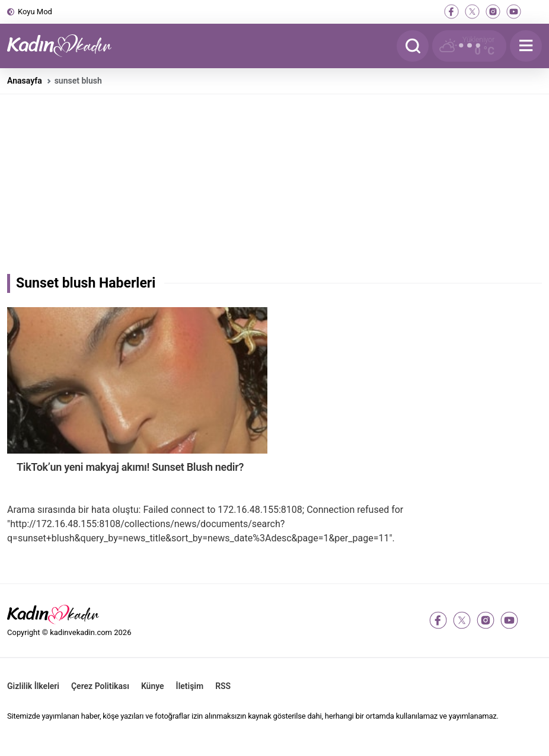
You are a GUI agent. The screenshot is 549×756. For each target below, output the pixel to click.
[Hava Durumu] (469, 46)
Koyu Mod (35, 12)
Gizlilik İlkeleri (33, 686)
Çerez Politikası (100, 686)
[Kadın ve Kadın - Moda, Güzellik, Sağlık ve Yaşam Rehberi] (66, 46)
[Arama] (413, 46)
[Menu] (526, 46)
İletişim (190, 686)
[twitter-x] (472, 12)
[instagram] (493, 12)
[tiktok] (534, 12)
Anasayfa (25, 81)
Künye (153, 686)
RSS (223, 686)
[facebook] (451, 12)
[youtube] (514, 12)
